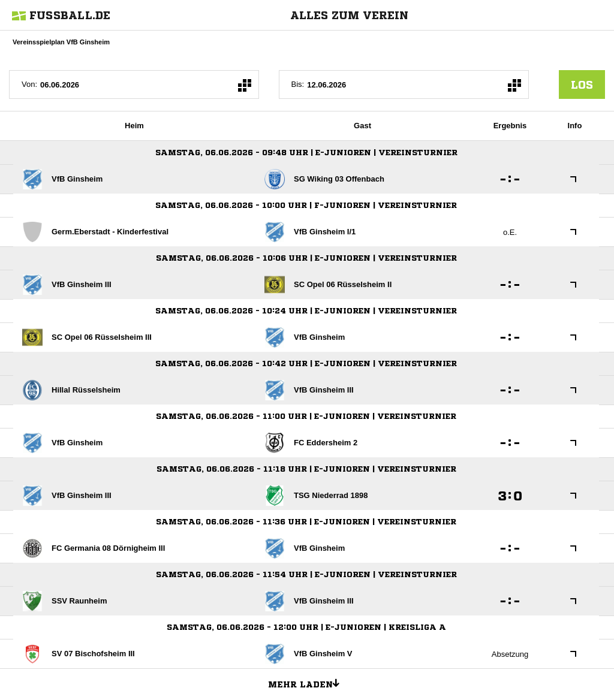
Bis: (298, 84)
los (582, 85)
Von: (29, 84)
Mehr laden (308, 683)
